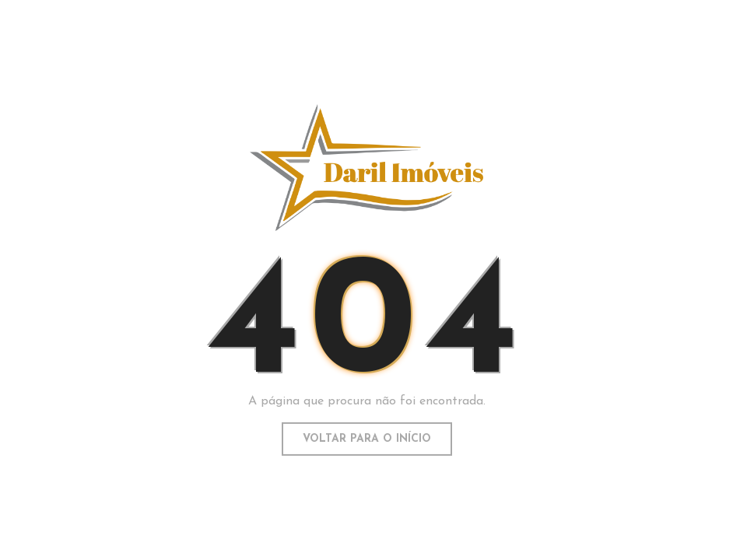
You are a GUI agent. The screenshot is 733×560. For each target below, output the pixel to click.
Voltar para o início (367, 438)
